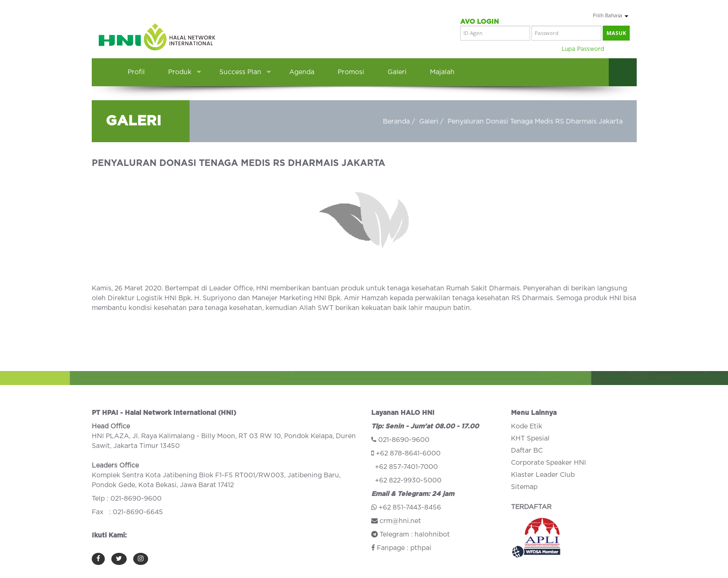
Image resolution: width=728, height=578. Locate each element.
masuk (616, 33)
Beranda (396, 122)
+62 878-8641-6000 (408, 454)
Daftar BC (527, 451)
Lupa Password (583, 49)
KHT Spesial (530, 439)
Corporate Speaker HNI (548, 463)
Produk (180, 72)
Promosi (351, 72)
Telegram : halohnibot (411, 535)
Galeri (397, 72)
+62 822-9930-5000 (408, 481)
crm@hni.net (400, 521)
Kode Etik (527, 427)
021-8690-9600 (404, 440)
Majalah (442, 72)
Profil (136, 72)
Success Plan (240, 72)
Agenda (302, 72)
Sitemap (524, 487)
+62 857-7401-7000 (406, 467)
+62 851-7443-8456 (410, 508)
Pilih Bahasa (611, 15)
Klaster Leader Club (543, 475)
